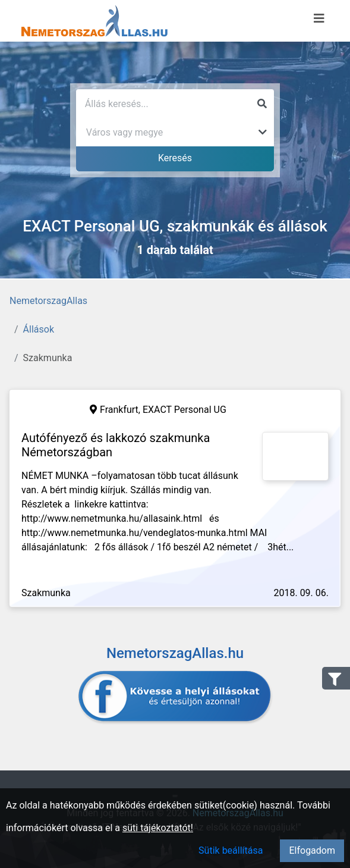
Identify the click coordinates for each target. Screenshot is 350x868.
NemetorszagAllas (48, 301)
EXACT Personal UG (185, 410)
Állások (39, 329)
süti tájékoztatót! (158, 828)
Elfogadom (312, 850)
